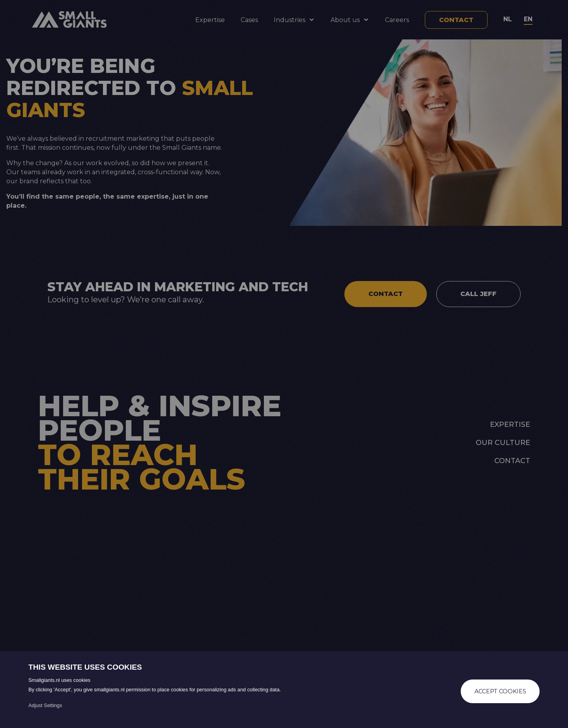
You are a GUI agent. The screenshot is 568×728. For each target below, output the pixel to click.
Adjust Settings (45, 705)
